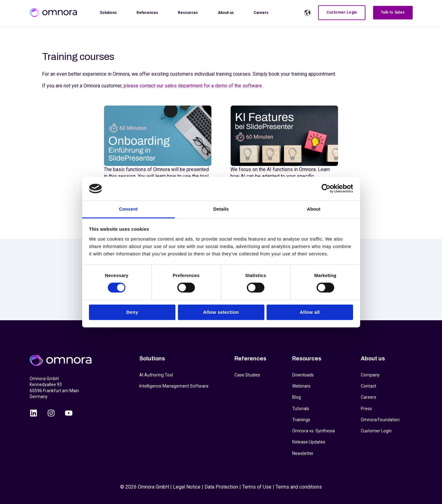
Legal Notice (187, 487)
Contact (368, 386)
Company (370, 375)
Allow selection (221, 312)
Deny (132, 312)
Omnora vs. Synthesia (314, 431)
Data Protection (221, 487)
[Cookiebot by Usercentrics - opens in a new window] (326, 189)
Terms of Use (257, 487)
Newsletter (303, 453)
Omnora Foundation (380, 420)
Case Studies (247, 375)
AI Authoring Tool (156, 375)
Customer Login (376, 431)
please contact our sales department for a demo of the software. (193, 86)
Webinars (301, 386)
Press (366, 409)
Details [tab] (221, 209)
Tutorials (301, 409)
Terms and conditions (299, 487)
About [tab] (314, 209)
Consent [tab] (128, 209)
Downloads (303, 375)
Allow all (310, 312)
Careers (368, 397)
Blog (297, 397)
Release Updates (309, 442)
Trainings (301, 420)
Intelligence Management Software (174, 386)
